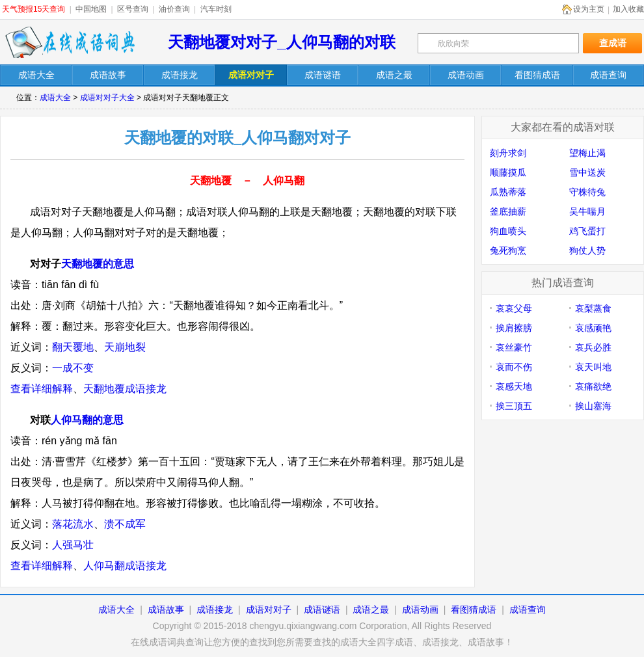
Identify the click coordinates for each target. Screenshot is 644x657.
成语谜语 (322, 610)
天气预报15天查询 (34, 9)
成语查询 (528, 610)
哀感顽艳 (593, 328)
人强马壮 (73, 545)
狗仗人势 (587, 250)
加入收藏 (628, 9)
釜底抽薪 (508, 211)
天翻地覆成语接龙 (125, 389)
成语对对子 (269, 610)
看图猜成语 (474, 610)
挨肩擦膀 (514, 328)
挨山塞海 (593, 406)
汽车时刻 (216, 9)
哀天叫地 (593, 367)
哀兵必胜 (593, 347)
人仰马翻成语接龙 (125, 566)
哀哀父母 (514, 308)
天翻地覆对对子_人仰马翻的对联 (281, 42)
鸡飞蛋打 (587, 231)
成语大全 (55, 98)
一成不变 (73, 368)
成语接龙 (215, 610)
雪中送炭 (587, 172)
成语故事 (166, 610)
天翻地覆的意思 (98, 264)
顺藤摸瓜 (508, 172)
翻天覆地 (73, 347)
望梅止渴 (587, 153)
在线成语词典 (70, 42)
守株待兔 (587, 192)
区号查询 (133, 9)
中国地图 (91, 9)
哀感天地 (514, 386)
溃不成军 (125, 524)
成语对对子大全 (107, 98)
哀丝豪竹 (514, 347)
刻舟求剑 (508, 153)
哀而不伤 (514, 367)
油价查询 (174, 9)
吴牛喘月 (587, 211)
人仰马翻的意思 (87, 420)
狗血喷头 (508, 231)
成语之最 (371, 610)
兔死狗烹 (508, 250)
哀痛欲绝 (593, 386)
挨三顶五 (514, 406)
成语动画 (420, 610)
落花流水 (73, 524)
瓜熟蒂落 (508, 192)
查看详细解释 (42, 389)
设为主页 (589, 9)
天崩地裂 (125, 347)
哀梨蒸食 (593, 308)
